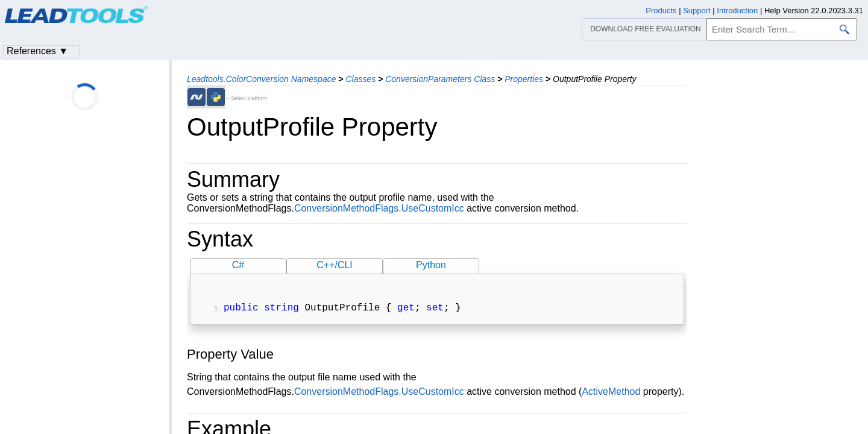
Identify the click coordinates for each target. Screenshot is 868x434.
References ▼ (37, 51)
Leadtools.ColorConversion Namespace (261, 79)
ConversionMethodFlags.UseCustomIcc (379, 208)
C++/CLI (335, 265)
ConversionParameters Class (440, 79)
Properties (524, 79)
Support (697, 11)
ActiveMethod (611, 393)
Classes (360, 79)
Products (661, 11)
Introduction (737, 11)
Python (431, 265)
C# (238, 265)
